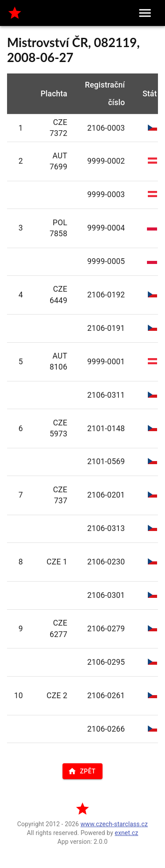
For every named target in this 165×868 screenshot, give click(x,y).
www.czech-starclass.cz (114, 824)
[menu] (145, 13)
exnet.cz (126, 833)
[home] (15, 13)
